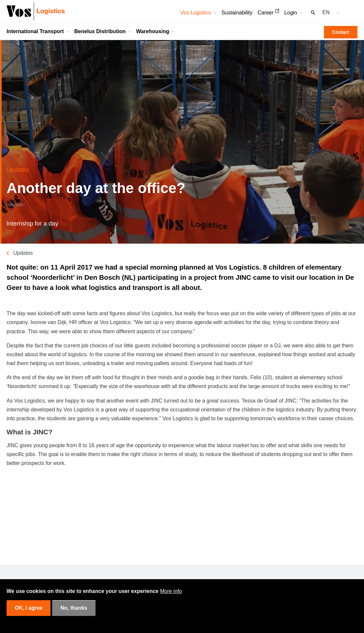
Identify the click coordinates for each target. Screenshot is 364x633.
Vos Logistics (195, 13)
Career (266, 13)
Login (291, 13)
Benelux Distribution (100, 31)
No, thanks (74, 608)
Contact (341, 32)
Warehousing (153, 31)
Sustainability (237, 13)
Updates (23, 253)
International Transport (35, 31)
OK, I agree (29, 608)
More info (171, 591)
